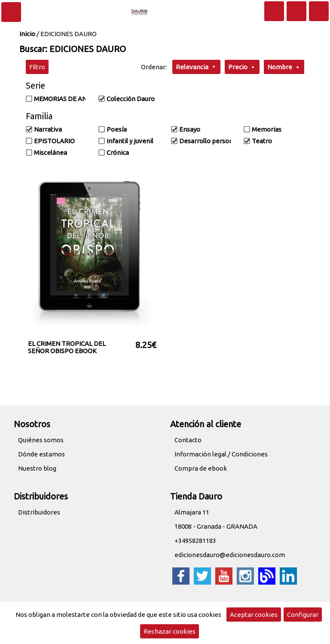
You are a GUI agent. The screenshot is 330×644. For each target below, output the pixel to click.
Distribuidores (39, 512)
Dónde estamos (41, 454)
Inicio (27, 34)
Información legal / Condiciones (221, 454)
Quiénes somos (41, 440)
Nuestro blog (37, 468)
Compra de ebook (201, 468)
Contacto (188, 440)
